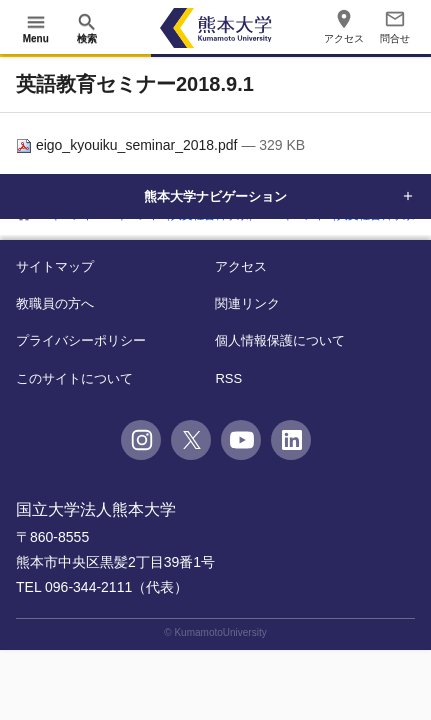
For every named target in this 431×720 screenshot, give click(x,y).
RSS (228, 378)
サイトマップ (55, 266)
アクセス (241, 266)
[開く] (36, 28)
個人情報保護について (280, 340)
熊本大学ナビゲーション (216, 196)
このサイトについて (74, 378)
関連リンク (247, 303)
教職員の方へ (55, 303)
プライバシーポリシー (81, 340)
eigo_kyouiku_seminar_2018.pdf (128, 145)
